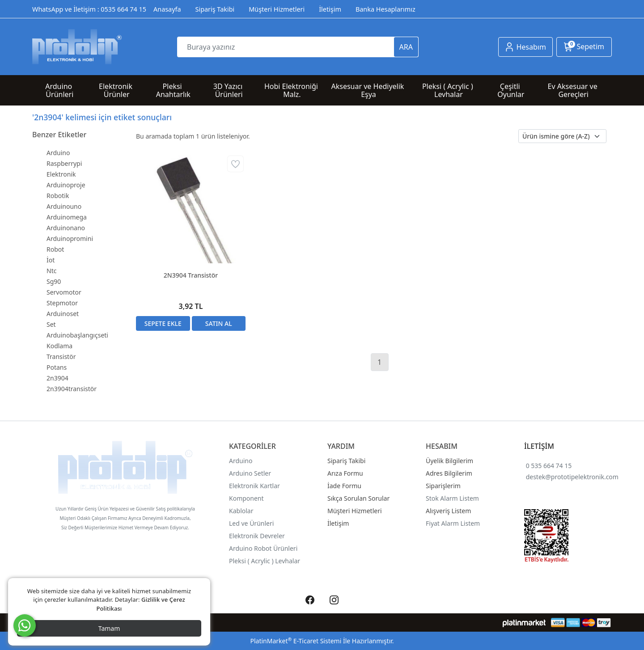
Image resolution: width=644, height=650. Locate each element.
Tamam (109, 628)
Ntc (51, 271)
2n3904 (57, 378)
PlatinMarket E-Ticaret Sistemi (296, 641)
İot (51, 260)
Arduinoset (63, 314)
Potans (57, 367)
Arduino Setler (250, 473)
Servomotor (64, 292)
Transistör (61, 357)
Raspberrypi (64, 163)
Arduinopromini (70, 238)
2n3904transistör (72, 389)
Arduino (58, 153)
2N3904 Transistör (191, 275)
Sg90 (54, 281)
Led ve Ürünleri (251, 523)
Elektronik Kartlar (254, 486)
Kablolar (241, 511)
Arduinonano (66, 228)
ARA (406, 47)
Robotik (58, 196)
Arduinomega (67, 217)
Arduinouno (64, 206)
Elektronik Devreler (257, 536)
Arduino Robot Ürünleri (263, 548)
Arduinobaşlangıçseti (77, 335)
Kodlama (59, 346)
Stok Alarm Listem (452, 498)
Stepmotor (62, 303)
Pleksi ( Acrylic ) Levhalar (265, 561)
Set (51, 324)
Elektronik (61, 174)
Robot (55, 249)
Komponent (246, 498)
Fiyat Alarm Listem (453, 523)
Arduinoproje (66, 185)
